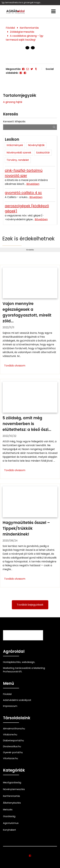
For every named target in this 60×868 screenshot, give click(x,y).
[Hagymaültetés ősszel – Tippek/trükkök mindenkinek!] (30, 536)
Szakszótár (43, 153)
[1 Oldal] (33, 48)
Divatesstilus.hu (12, 746)
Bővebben (33, 184)
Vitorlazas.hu (10, 758)
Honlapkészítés (12, 662)
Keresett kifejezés (14, 121)
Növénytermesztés (14, 789)
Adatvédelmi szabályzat (17, 700)
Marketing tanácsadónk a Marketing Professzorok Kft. (24, 670)
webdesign (28, 662)
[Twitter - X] (32, 69)
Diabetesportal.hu (13, 740)
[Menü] (53, 11)
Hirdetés (30, 250)
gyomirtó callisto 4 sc (23, 193)
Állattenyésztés (12, 803)
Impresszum (10, 706)
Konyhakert (10, 830)
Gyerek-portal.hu (13, 752)
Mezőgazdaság (12, 783)
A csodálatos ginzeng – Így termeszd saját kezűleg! (25, 38)
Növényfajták (36, 145)
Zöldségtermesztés (22, 32)
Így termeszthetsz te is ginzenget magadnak (22, 2)
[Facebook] (23, 69)
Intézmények (15, 145)
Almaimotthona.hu (14, 729)
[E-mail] (28, 69)
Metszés (8, 810)
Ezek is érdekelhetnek (28, 239)
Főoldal (10, 28)
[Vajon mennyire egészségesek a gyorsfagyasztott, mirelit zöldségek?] (30, 320)
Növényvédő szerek (19, 153)
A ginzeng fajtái (13, 102)
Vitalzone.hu (10, 735)
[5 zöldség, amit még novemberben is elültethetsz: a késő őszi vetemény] (30, 429)
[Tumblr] (36, 69)
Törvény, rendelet (18, 160)
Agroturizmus (11, 823)
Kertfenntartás (29, 28)
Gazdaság (9, 816)
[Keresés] (54, 127)
